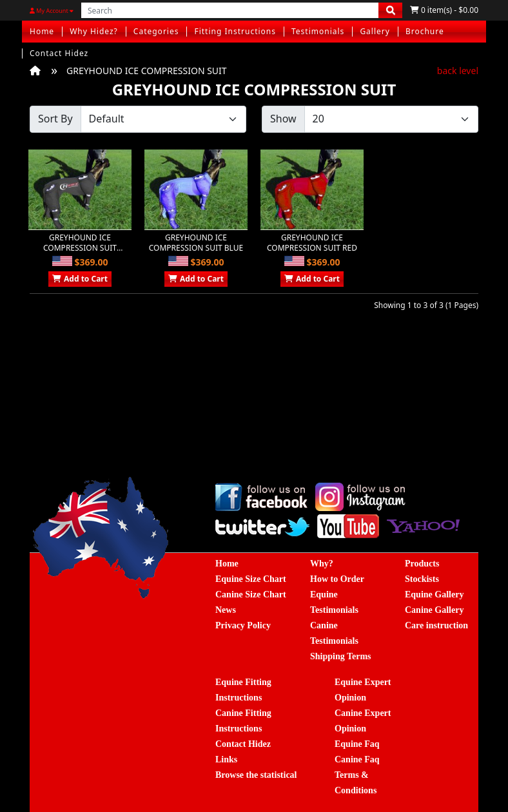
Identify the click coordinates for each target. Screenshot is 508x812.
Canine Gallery (434, 610)
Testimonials (318, 31)
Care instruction (436, 625)
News (226, 610)
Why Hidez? (94, 31)
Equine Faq (357, 744)
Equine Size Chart (251, 579)
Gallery (375, 31)
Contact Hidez (59, 53)
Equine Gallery (434, 594)
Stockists (422, 579)
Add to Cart (80, 279)
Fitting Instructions (235, 31)
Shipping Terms (341, 656)
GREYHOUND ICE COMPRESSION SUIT (147, 71)
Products (422, 564)
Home (42, 31)
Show (283, 119)
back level (458, 71)
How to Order (337, 579)
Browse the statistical (256, 775)
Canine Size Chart (251, 594)
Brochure (425, 31)
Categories (156, 31)
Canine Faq (357, 759)
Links (226, 759)
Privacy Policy (243, 625)
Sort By (55, 119)
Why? (322, 564)
